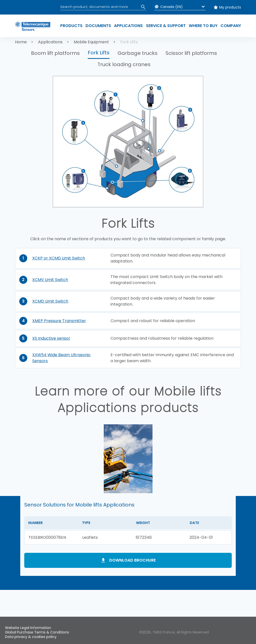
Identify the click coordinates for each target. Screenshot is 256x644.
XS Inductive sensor (51, 338)
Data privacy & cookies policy (31, 637)
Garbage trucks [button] (137, 53)
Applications (50, 42)
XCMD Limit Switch (50, 301)
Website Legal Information (28, 628)
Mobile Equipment (91, 42)
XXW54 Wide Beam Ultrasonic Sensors (61, 358)
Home (21, 42)
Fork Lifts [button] (99, 53)
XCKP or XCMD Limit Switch (59, 258)
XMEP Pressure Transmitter (59, 321)
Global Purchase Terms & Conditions (37, 632)
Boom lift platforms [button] (55, 53)
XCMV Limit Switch (50, 280)
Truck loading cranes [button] (124, 64)
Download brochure (132, 560)
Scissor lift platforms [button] (191, 53)
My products (230, 7)
